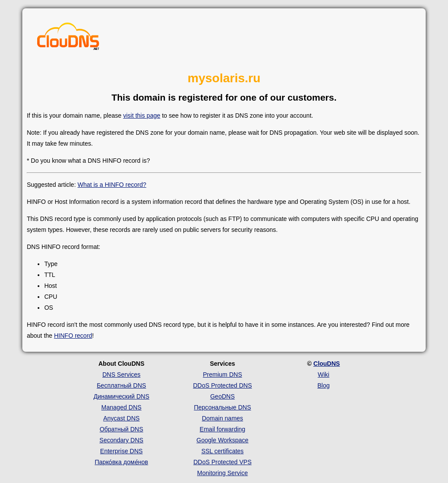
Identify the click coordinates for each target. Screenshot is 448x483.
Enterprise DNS (121, 451)
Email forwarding (222, 429)
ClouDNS (327, 364)
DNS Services (121, 374)
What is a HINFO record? (112, 185)
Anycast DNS (121, 418)
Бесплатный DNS (121, 385)
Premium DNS (222, 374)
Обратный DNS (122, 429)
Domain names (222, 418)
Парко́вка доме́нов (122, 462)
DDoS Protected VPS (222, 462)
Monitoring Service (223, 473)
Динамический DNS (122, 396)
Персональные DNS (222, 407)
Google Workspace (222, 440)
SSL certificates (222, 451)
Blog (323, 385)
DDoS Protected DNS (222, 385)
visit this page (142, 115)
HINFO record (73, 336)
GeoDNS (222, 396)
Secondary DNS (121, 440)
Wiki (323, 374)
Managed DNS (122, 407)
